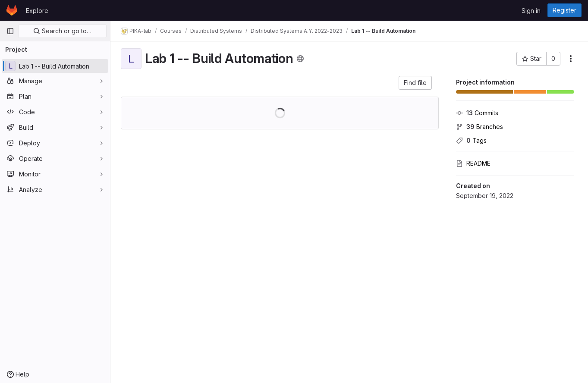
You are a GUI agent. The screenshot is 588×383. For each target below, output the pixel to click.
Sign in (531, 11)
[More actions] (571, 59)
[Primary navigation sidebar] (10, 31)
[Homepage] (12, 10)
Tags (471, 140)
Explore (37, 11)
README (473, 163)
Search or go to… (62, 31)
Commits (477, 113)
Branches (480, 127)
